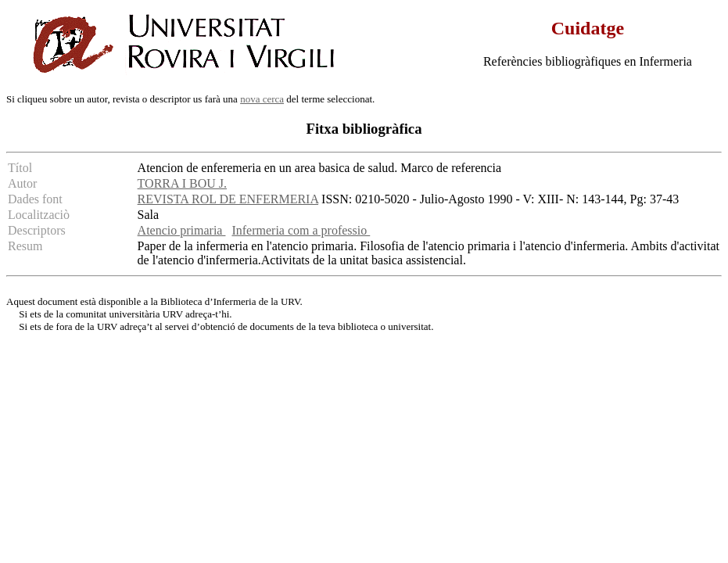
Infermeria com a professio (301, 230)
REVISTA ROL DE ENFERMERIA (228, 199)
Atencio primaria (182, 230)
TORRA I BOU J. (182, 183)
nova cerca (262, 99)
